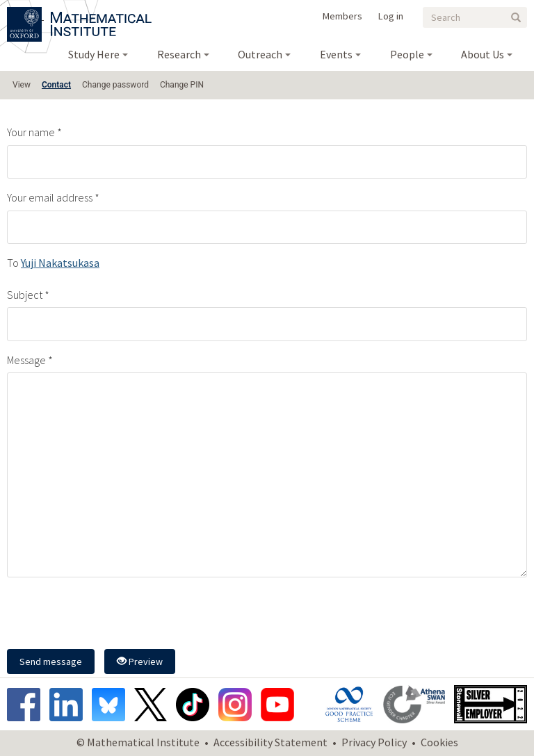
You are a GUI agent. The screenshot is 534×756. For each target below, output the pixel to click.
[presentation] (113, 615)
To (13, 263)
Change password (115, 85)
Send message (51, 661)
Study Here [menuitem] (94, 54)
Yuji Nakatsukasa (60, 263)
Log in (391, 16)
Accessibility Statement (270, 742)
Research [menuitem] (179, 54)
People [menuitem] (407, 54)
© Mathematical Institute (138, 742)
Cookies (439, 742)
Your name (31, 132)
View (22, 85)
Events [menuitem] (336, 54)
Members (342, 16)
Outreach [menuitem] (260, 54)
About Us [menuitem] (483, 54)
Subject (25, 295)
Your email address (50, 197)
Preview (140, 661)
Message (26, 360)
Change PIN (182, 85)
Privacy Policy (374, 742)
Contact (56, 85)
